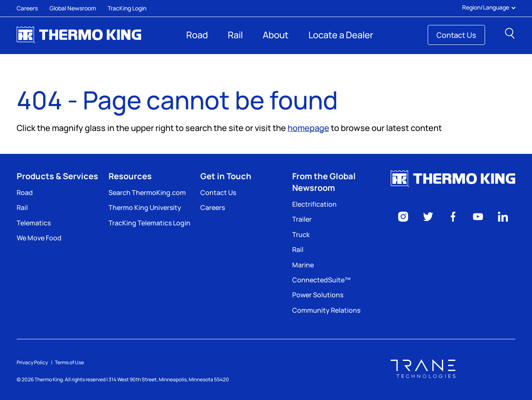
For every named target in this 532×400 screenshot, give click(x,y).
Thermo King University (145, 207)
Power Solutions (318, 295)
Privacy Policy (32, 362)
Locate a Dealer (341, 35)
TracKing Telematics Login (149, 223)
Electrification (314, 204)
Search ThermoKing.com (147, 193)
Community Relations (326, 310)
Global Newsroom (73, 8)
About (276, 35)
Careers (27, 8)
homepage (308, 128)
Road (197, 35)
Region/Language (489, 7)
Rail (235, 35)
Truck (301, 235)
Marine (303, 265)
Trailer (302, 219)
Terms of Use (69, 362)
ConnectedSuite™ (321, 280)
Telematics (34, 223)
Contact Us (456, 35)
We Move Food (39, 238)
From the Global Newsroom (324, 182)
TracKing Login (127, 8)
